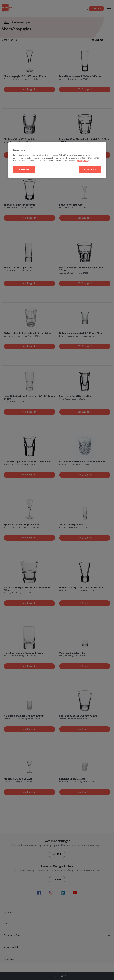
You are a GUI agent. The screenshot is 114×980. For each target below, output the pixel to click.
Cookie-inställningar (90, 158)
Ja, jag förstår (90, 170)
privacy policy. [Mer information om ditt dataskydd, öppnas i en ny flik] (83, 161)
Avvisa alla (24, 170)
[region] (57, 160)
